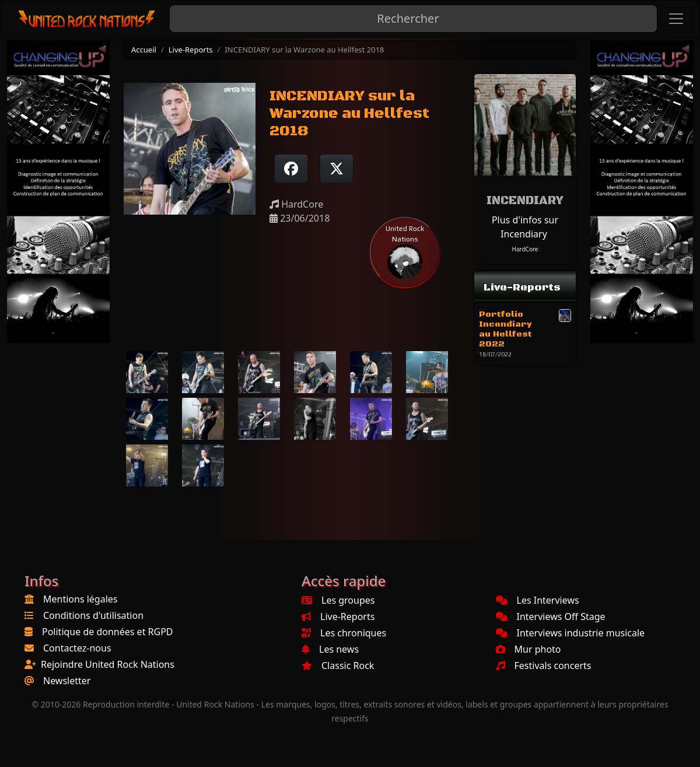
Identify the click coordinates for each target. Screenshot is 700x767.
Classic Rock (338, 666)
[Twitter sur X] (337, 169)
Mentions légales (80, 599)
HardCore (525, 249)
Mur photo (528, 649)
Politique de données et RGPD (108, 632)
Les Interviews (538, 600)
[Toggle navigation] (676, 19)
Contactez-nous (77, 648)
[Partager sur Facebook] (291, 169)
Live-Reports (191, 50)
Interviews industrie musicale (570, 633)
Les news (330, 649)
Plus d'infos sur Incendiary (525, 227)
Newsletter (67, 681)
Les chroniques (344, 633)
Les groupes (338, 600)
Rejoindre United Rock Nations (108, 664)
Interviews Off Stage (551, 617)
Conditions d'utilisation (93, 615)
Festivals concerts (544, 666)
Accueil (144, 50)
